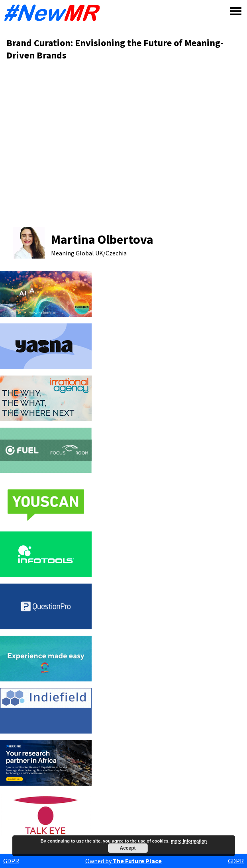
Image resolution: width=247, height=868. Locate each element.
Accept (127, 848)
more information (189, 841)
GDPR (11, 861)
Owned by (123, 861)
